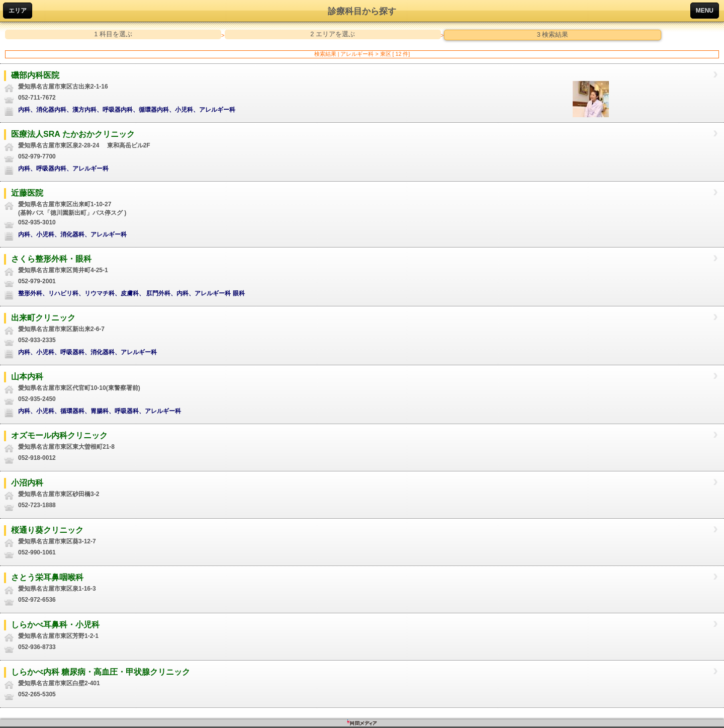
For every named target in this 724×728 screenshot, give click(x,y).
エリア (18, 11)
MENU (705, 11)
